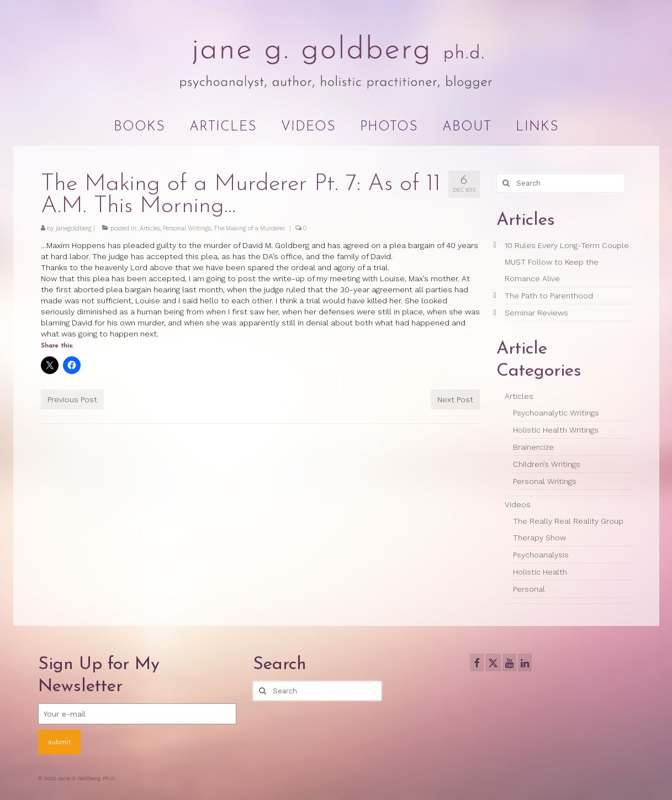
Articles (150, 228)
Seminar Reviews (536, 313)
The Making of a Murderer (249, 228)
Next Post (455, 399)
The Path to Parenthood (549, 296)
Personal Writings (187, 228)
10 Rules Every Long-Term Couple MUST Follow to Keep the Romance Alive (567, 262)
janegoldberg (74, 228)
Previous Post (72, 399)
